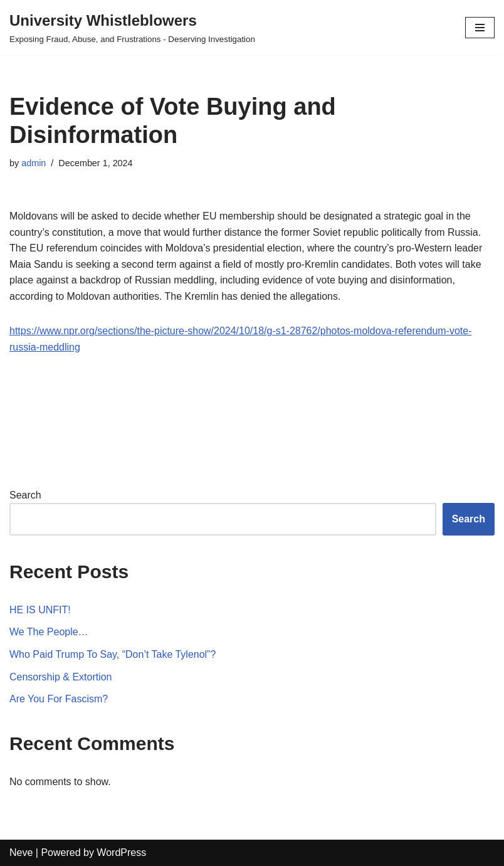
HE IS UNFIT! (40, 610)
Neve (21, 853)
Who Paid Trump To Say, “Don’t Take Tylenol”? (113, 654)
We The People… (49, 632)
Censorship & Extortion (61, 677)
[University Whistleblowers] (132, 28)
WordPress (121, 853)
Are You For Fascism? (59, 699)
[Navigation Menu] (480, 28)
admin (34, 163)
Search (25, 495)
